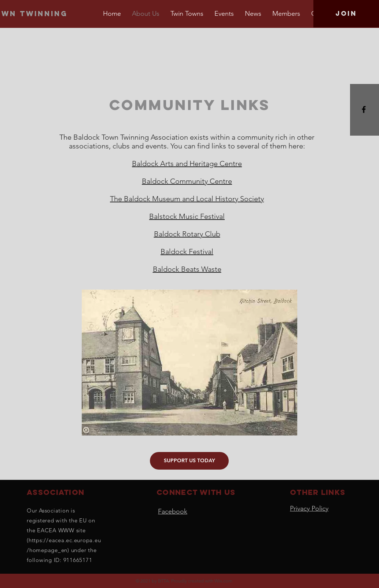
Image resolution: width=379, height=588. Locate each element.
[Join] (346, 14)
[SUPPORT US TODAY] (189, 461)
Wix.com (223, 581)
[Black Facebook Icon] (364, 109)
